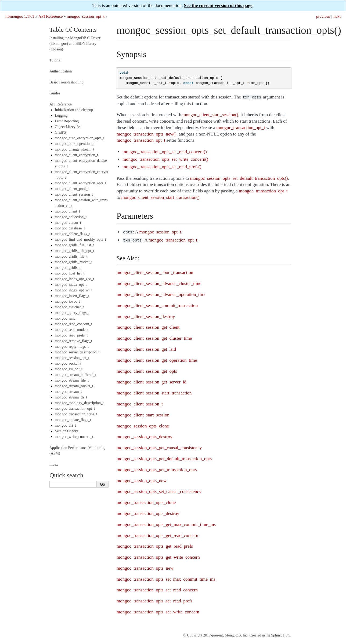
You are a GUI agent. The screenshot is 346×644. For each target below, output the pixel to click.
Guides (55, 93)
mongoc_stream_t (68, 392)
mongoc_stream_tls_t (71, 397)
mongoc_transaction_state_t (76, 414)
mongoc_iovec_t (67, 301)
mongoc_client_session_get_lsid (146, 348)
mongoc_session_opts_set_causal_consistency (159, 490)
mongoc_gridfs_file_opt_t (74, 251)
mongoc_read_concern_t (73, 324)
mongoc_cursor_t (68, 223)
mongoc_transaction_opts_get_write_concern (158, 556)
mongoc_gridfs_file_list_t (74, 245)
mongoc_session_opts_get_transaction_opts (157, 468)
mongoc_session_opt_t (86, 16)
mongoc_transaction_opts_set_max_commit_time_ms (166, 578)
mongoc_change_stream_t (75, 149)
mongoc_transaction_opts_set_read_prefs (154, 599)
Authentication (61, 71)
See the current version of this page (218, 6)
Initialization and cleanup (74, 110)
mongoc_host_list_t (70, 273)
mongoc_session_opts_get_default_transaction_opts (164, 457)
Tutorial (55, 60)
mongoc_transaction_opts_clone (146, 501)
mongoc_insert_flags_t (72, 296)
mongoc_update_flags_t (73, 420)
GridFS (60, 132)
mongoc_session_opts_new (142, 479)
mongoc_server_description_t (77, 352)
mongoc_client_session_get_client (148, 326)
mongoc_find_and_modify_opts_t (80, 239)
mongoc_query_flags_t (72, 313)
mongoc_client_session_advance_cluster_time (159, 282)
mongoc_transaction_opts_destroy (148, 512)
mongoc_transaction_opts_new (145, 567)
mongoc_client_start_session (143, 413)
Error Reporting (67, 121)
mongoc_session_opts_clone (143, 424)
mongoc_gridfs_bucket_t (74, 262)
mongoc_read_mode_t (72, 330)
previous (323, 16)
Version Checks (67, 431)
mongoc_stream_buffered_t (75, 375)
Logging (61, 116)
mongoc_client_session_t (140, 402)
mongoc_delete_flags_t (72, 234)
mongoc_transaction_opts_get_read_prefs (155, 545)
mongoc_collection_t (71, 217)
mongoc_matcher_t (69, 307)
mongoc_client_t (67, 211)
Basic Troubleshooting (66, 82)
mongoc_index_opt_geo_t (74, 279)
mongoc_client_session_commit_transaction (157, 304)
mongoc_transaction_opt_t (75, 409)
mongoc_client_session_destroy (146, 315)
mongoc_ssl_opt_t (69, 369)
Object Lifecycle (67, 127)
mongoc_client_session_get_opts (147, 370)
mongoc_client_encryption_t (76, 155)
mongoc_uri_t (65, 425)
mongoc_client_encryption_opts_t (80, 183)
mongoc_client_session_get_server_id (152, 380)
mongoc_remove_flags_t (73, 341)
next (337, 16)
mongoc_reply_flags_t (72, 347)
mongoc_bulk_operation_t (75, 144)
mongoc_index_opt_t (71, 285)
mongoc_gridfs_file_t (71, 256)
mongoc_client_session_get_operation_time (157, 359)
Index (54, 464)
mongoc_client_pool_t (72, 189)
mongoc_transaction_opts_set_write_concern (158, 610)
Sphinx (276, 634)
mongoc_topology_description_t (79, 403)
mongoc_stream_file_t (72, 380)
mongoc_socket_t (68, 363)
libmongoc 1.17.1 (20, 16)
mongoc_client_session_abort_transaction (155, 271)
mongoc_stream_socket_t (74, 386)
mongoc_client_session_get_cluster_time (154, 337)
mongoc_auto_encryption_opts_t (80, 138)
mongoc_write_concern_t (74, 437)
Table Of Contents (73, 30)
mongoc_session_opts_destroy (145, 435)
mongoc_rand (65, 318)
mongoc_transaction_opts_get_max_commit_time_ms (166, 523)
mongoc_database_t (70, 228)
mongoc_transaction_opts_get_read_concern (157, 534)
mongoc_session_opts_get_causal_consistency (159, 446)
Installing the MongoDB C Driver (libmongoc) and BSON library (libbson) (75, 44)
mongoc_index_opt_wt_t (74, 290)
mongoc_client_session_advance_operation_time (161, 293)
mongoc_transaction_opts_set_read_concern (157, 588)
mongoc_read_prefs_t (71, 335)
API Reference (51, 16)
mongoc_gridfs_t (68, 268)
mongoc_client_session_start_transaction (154, 391)
